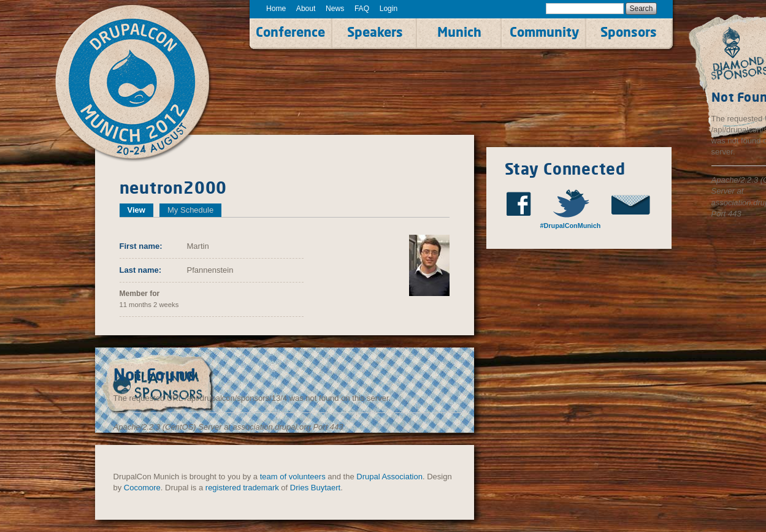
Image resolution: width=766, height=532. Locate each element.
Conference (290, 32)
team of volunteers (293, 477)
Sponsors (629, 32)
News (335, 9)
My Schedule (190, 210)
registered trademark (242, 488)
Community (544, 32)
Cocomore (142, 488)
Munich (459, 32)
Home (276, 9)
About (306, 9)
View (140, 210)
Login (389, 9)
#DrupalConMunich (571, 226)
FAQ (362, 9)
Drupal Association (389, 477)
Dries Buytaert (315, 488)
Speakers (375, 32)
